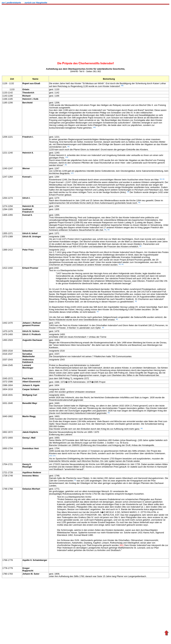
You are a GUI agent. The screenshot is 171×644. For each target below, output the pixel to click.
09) (109, 413)
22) (98, 312)
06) (122, 264)
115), (51, 455)
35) (103, 327)
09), (120, 264)
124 (54, 455)
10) (75, 480)
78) (136, 301)
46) (117, 319)
